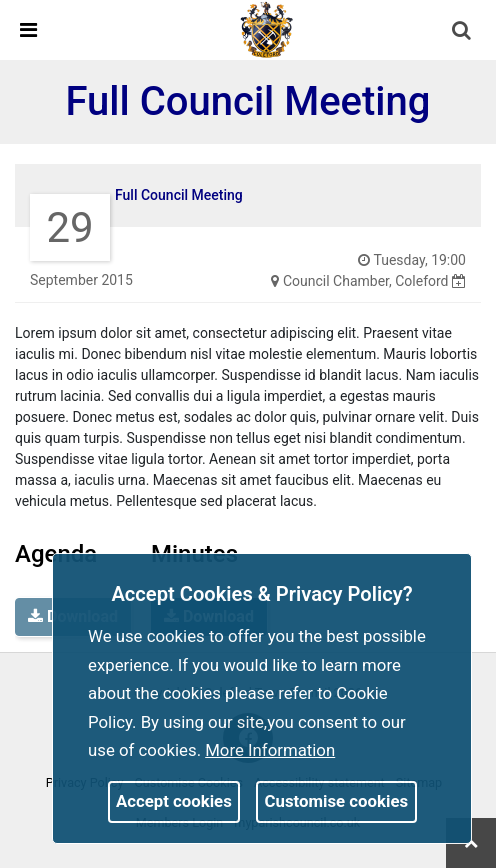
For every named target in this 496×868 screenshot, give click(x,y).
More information (270, 750)
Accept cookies (174, 801)
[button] (463, 32)
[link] (267, 29)
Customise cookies (337, 801)
